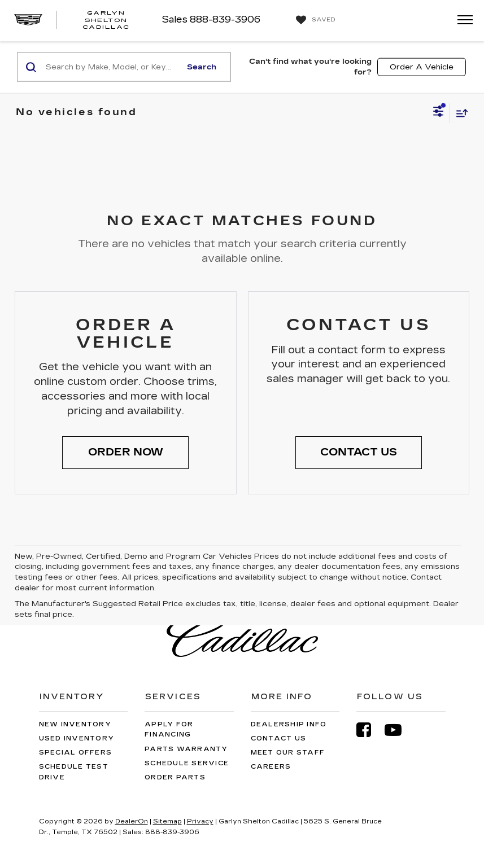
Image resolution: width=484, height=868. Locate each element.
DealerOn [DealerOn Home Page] (132, 821)
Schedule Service (187, 763)
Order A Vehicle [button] (422, 67)
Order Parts (175, 777)
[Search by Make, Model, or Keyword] (112, 67)
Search (202, 67)
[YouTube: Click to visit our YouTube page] (399, 730)
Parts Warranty (186, 749)
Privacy (200, 821)
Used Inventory (77, 738)
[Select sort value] (459, 113)
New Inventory (75, 724)
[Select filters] (439, 113)
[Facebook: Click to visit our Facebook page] (369, 730)
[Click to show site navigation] (461, 21)
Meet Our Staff (288, 753)
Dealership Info (289, 724)
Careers (271, 767)
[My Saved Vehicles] (314, 20)
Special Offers (76, 753)
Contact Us (279, 738)
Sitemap (167, 821)
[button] (125, 453)
